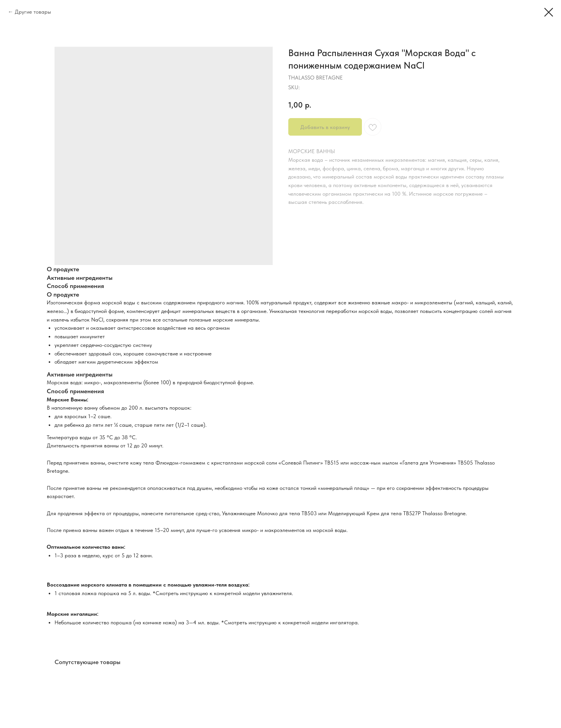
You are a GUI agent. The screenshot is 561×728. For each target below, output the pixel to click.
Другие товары (33, 12)
